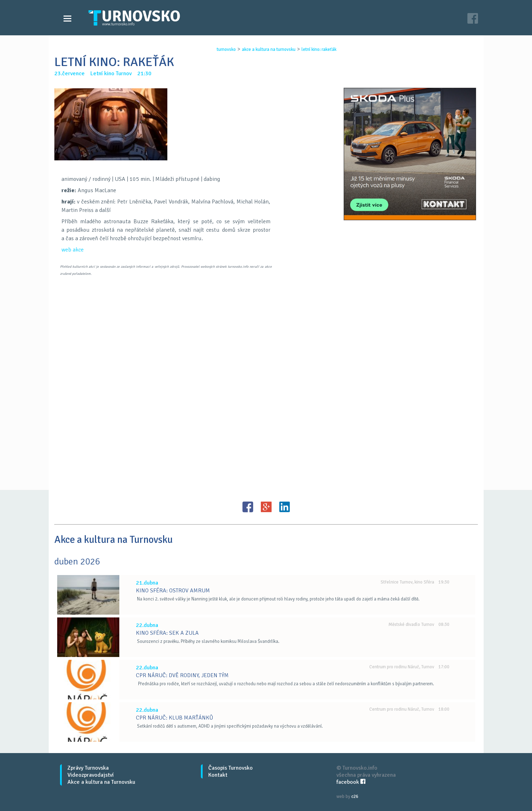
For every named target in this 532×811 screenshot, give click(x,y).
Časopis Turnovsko (231, 768)
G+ (266, 507)
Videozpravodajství (91, 775)
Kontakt (218, 775)
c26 (355, 797)
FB (248, 507)
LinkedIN (285, 507)
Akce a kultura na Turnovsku (101, 782)
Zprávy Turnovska (88, 768)
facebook (351, 782)
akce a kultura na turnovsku (269, 49)
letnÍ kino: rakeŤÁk (319, 49)
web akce (73, 250)
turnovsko (226, 49)
